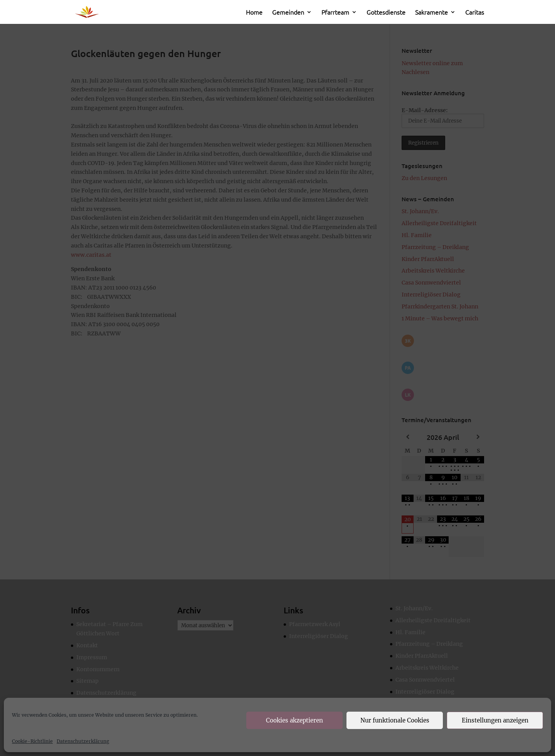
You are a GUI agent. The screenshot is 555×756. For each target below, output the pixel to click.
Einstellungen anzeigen (495, 720)
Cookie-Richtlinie (32, 741)
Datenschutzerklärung (83, 741)
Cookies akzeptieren (294, 720)
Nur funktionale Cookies (395, 720)
